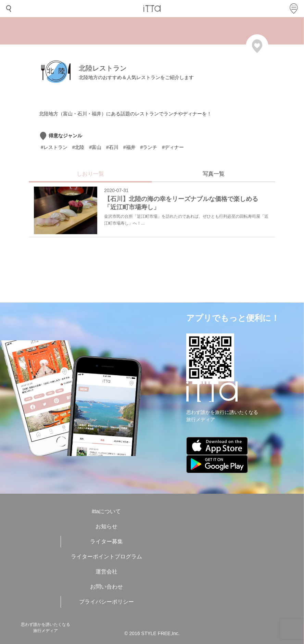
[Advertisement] (125, 266)
